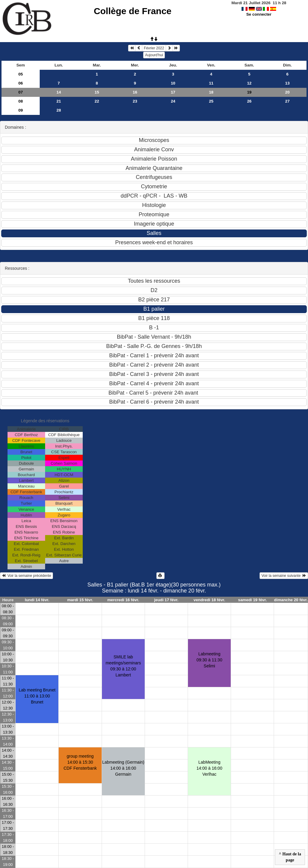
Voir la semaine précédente (26, 576)
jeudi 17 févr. (166, 600)
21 (59, 101)
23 (135, 101)
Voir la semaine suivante (284, 576)
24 (173, 101)
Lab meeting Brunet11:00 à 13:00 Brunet (37, 696)
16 (135, 92)
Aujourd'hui (154, 55)
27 (287, 101)
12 (249, 83)
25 (211, 101)
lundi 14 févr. (37, 600)
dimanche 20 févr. (291, 600)
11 (211, 83)
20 (287, 92)
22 (97, 101)
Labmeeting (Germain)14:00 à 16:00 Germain (123, 768)
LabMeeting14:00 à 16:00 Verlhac (209, 768)
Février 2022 (154, 48)
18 (211, 92)
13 (287, 83)
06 (21, 83)
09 (21, 110)
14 (59, 92)
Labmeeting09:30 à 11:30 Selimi (209, 660)
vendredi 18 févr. (209, 600)
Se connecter (259, 14)
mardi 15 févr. (80, 600)
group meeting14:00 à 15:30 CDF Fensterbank (80, 762)
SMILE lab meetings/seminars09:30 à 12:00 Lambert (123, 666)
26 (249, 101)
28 (59, 110)
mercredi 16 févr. (123, 600)
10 (173, 83)
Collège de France (133, 11)
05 (21, 74)
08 (21, 101)
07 (21, 92)
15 (97, 92)
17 (173, 92)
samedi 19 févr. (253, 600)
